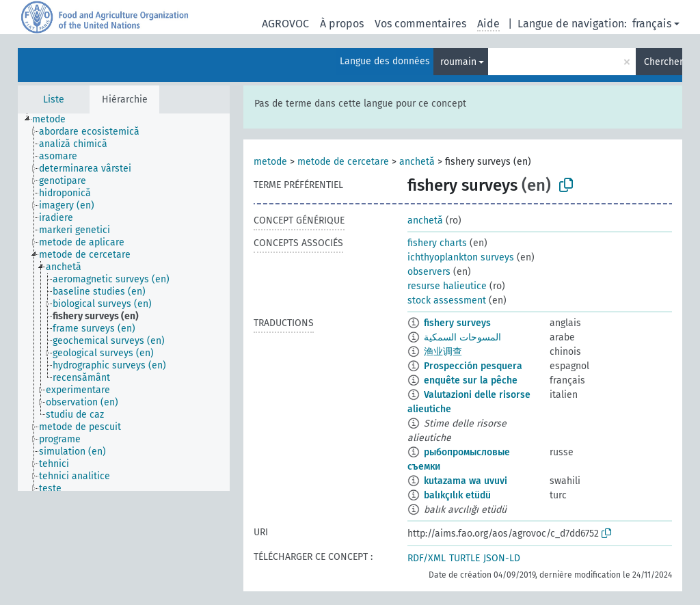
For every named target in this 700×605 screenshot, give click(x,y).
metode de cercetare (343, 162)
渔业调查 (443, 352)
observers (429, 272)
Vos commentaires (420, 24)
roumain (458, 62)
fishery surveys (457, 323)
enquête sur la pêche (471, 380)
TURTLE (465, 558)
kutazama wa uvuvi (466, 481)
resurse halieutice (447, 286)
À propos (342, 24)
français (652, 24)
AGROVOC (285, 24)
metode (270, 162)
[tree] (124, 302)
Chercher (663, 62)
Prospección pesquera (473, 366)
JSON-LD (502, 558)
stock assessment (447, 300)
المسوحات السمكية (462, 337)
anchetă (417, 162)
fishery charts (437, 243)
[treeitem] (55, 120)
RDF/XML (427, 558)
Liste (54, 99)
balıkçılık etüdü (457, 495)
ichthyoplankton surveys (461, 257)
